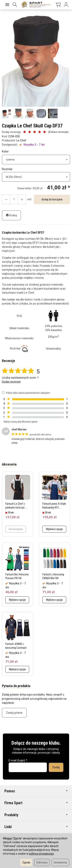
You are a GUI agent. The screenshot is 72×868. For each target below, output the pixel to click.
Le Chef (21, 140)
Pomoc (36, 791)
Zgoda (26, 862)
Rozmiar (7, 169)
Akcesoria (9, 464)
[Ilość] (14, 199)
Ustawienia (60, 862)
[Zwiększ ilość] (6, 199)
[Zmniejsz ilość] (22, 199)
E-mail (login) (17, 760)
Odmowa (42, 862)
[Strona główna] (36, 5)
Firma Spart (36, 803)
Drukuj (11, 215)
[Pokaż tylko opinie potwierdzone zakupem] (3, 392)
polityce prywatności (41, 854)
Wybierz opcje (54, 529)
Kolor (5, 151)
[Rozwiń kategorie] (7, 5)
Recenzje (8, 361)
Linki (36, 827)
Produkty (36, 815)
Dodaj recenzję (11, 382)
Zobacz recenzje (58, 132)
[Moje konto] (65, 5)
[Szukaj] (15, 5)
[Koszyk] (57, 5)
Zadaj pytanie (14, 713)
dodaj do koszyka (52, 199)
